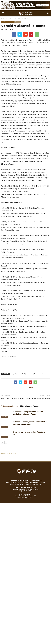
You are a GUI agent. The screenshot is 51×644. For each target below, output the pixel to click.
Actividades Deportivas (13, 18)
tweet (31, 388)
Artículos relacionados (10, 406)
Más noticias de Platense (30, 406)
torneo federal (39, 374)
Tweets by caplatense (9, 453)
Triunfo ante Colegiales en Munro (13, 398)
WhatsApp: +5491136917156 (33, 484)
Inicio (3, 18)
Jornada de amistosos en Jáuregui (38, 398)
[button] (48, 13)
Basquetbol (26, 18)
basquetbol (21, 374)
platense (29, 374)
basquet (13, 374)
